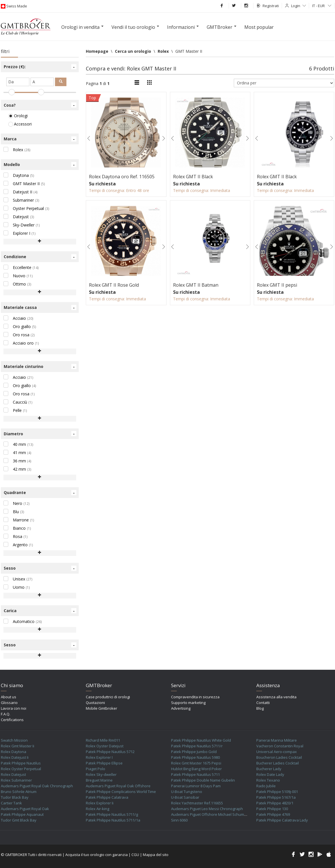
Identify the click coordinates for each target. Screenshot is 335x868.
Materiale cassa (40, 307)
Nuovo (18, 276)
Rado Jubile (266, 786)
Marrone (19, 520)
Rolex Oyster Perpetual (21, 769)
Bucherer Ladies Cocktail (278, 763)
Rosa (16, 536)
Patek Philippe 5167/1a (276, 797)
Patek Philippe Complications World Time (121, 792)
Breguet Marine (99, 780)
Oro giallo (20, 326)
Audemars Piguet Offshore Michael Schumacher (213, 814)
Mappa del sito (156, 855)
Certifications (12, 720)
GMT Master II (24, 184)
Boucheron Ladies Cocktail (279, 757)
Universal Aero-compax (277, 752)
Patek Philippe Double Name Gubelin (203, 780)
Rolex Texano (268, 780)
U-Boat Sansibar (185, 797)
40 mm (18, 444)
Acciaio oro (21, 343)
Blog (260, 708)
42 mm (17, 469)
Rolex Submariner (16, 780)
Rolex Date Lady (270, 774)
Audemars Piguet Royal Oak (25, 809)
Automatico (23, 621)
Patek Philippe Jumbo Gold (194, 752)
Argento (18, 545)
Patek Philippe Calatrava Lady (282, 820)
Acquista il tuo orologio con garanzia (97, 855)
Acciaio (18, 318)
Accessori (20, 124)
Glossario (9, 703)
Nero (17, 503)
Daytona (19, 175)
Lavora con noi (14, 708)
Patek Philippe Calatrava (107, 797)
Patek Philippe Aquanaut (22, 814)
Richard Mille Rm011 (103, 740)
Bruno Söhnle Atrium (19, 792)
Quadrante (40, 493)
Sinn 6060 (179, 820)
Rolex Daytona (14, 752)
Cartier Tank (11, 803)
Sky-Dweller (22, 225)
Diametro (40, 434)
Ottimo (17, 284)
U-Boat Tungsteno (187, 792)
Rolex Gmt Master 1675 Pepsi (196, 763)
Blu (14, 512)
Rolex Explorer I (99, 757)
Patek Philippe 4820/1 (275, 803)
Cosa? (40, 105)
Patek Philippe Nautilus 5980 (195, 757)
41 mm (17, 453)
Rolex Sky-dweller (101, 774)
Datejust (19, 217)
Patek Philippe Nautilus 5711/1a (113, 820)
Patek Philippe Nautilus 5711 (195, 774)
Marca (40, 139)
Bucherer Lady (269, 769)
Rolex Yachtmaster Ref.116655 (197, 803)
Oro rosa (19, 335)
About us (9, 697)
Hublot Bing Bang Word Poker (196, 769)
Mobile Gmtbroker (101, 708)
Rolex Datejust (13, 774)
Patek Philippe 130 (272, 809)
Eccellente (21, 267)
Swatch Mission (14, 740)
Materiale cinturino (40, 367)
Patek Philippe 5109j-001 (277, 792)
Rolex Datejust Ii (15, 757)
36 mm (17, 461)
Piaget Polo (96, 769)
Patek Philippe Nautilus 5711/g (112, 814)
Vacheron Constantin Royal (280, 746)
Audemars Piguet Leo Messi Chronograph (207, 809)
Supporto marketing (188, 703)
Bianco (17, 528)
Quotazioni (95, 703)
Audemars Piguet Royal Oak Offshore (118, 786)
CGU (135, 855)
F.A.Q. (6, 714)
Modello (40, 165)
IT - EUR (322, 6)
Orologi (18, 116)
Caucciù (18, 402)
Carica (40, 611)
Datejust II (21, 192)
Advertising (181, 708)
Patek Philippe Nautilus (21, 763)
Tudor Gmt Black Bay (19, 820)
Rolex (17, 150)
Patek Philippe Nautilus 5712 (110, 752)
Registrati (268, 6)
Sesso (40, 568)
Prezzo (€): (40, 67)
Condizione (40, 257)
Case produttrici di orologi (108, 697)
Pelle (15, 410)
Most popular (259, 27)
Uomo (17, 587)
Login (299, 6)
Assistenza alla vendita (276, 697)
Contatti (263, 703)
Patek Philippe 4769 (273, 814)
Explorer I (20, 233)
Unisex (18, 579)
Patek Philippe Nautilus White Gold (201, 740)
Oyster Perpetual (26, 208)
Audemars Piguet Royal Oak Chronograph (37, 786)
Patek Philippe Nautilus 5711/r (197, 746)
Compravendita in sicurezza (195, 697)
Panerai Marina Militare (277, 740)
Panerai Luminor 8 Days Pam (196, 786)
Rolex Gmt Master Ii (18, 746)
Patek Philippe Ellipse (104, 763)
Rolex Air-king (98, 809)
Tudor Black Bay (15, 797)
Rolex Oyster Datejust (105, 746)
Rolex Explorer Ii (100, 803)
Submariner (21, 200)
